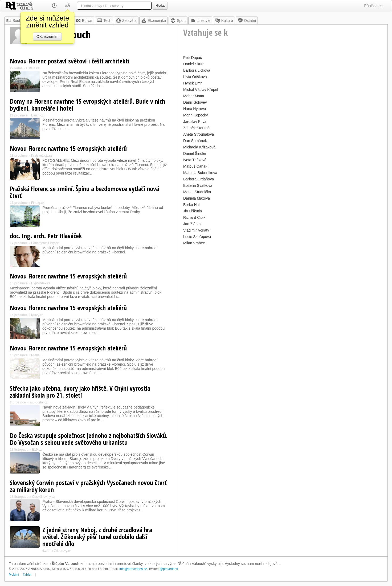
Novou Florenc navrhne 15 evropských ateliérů (68, 148)
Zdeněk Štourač (196, 128)
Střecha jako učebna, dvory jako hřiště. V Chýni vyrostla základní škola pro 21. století (80, 392)
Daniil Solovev (195, 102)
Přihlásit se (373, 6)
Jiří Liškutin (193, 211)
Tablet (27, 575)
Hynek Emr (192, 83)
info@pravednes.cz (133, 569)
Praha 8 (37, 355)
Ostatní (247, 21)
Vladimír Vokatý (196, 230)
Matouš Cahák (195, 166)
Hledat (160, 6)
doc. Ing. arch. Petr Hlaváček (46, 236)
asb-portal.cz (38, 402)
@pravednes (169, 569)
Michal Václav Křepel (201, 90)
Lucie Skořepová (197, 237)
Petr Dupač (193, 58)
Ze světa (126, 21)
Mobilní (14, 575)
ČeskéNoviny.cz (43, 497)
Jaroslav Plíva (195, 122)
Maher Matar (194, 96)
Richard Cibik (194, 217)
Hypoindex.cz (41, 283)
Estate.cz (33, 68)
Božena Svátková (198, 185)
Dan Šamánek (195, 141)
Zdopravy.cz (63, 551)
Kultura (224, 21)
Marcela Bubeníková (200, 173)
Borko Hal (191, 205)
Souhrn (15, 21)
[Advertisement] (283, 284)
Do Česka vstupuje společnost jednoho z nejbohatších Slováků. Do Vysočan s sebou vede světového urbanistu (89, 439)
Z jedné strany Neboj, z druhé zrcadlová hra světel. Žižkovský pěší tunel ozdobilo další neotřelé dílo (97, 537)
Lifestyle (200, 21)
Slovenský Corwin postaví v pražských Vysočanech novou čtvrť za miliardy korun (88, 486)
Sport (178, 21)
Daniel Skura (194, 64)
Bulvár (84, 21)
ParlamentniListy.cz (45, 243)
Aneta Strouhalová (199, 134)
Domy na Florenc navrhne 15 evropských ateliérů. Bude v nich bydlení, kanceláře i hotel (87, 105)
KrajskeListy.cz (42, 156)
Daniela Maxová (197, 198)
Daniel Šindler (195, 153)
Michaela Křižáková (199, 147)
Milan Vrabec (194, 243)
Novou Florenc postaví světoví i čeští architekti (70, 61)
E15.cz (37, 450)
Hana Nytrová (195, 109)
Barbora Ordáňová (199, 179)
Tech (104, 21)
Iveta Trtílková (195, 160)
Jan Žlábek (192, 224)
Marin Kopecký (196, 115)
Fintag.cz (38, 203)
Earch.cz (37, 115)
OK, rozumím (47, 37)
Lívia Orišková (195, 77)
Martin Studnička (197, 192)
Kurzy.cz (37, 315)
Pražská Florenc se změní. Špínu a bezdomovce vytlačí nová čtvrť (84, 192)
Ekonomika (154, 21)
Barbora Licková (197, 70)
